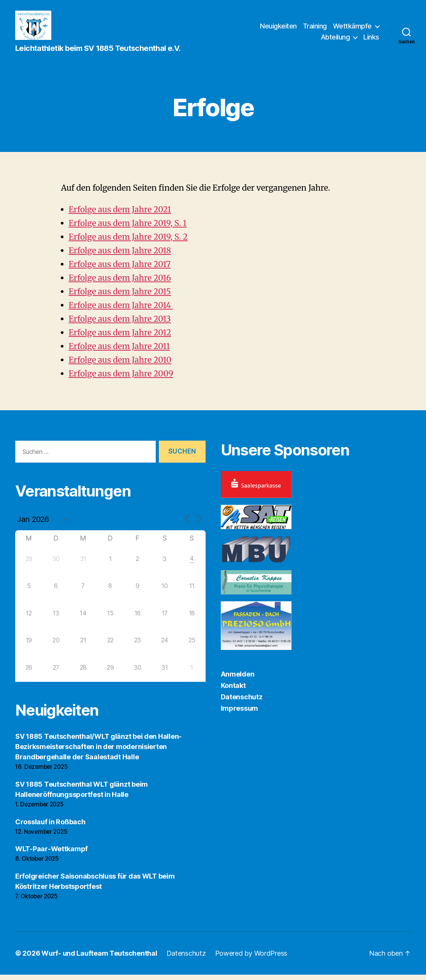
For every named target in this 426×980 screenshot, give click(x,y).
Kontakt (233, 690)
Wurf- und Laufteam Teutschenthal (99, 959)
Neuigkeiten (278, 28)
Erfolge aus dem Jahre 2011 (120, 351)
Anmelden (238, 679)
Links (371, 40)
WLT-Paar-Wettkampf (51, 854)
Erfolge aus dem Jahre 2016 (120, 283)
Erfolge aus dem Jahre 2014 (121, 310)
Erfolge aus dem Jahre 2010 (120, 365)
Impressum (240, 713)
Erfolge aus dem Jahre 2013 (120, 324)
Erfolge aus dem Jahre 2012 (120, 337)
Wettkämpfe (352, 28)
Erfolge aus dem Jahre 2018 (120, 255)
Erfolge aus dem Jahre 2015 (120, 296)
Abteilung (335, 40)
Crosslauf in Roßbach (50, 827)
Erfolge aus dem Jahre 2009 (121, 379)
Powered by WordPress (251, 959)
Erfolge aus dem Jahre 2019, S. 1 (128, 228)
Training (315, 28)
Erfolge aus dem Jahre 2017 (120, 269)
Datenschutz (242, 702)
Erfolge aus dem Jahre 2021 (120, 214)
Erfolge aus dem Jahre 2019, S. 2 (128, 242)
